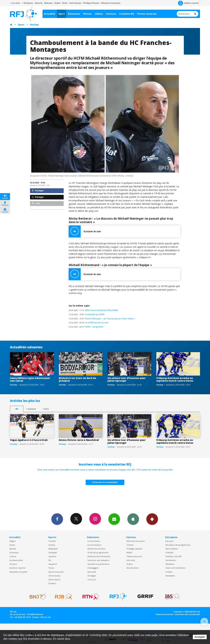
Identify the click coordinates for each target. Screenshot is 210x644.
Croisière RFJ (127, 14)
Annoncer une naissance (98, 560)
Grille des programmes (98, 553)
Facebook (57, 519)
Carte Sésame (75, 3)
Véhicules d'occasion (136, 541)
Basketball (53, 549)
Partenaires (171, 560)
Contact (169, 572)
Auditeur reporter (18, 568)
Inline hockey (54, 576)
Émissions (74, 14)
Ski (50, 560)
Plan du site (46, 617)
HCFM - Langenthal (86, 327)
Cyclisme (52, 556)
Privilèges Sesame (134, 549)
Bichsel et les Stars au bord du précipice (77, 379)
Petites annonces (134, 556)
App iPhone (133, 519)
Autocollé (92, 572)
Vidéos (99, 14)
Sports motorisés (56, 572)
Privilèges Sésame (91, 3)
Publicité (169, 553)
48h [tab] (17, 409)
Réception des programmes (178, 545)
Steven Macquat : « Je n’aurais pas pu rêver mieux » (102, 319)
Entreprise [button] (27, 3)
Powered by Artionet (165, 614)
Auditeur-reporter (188, 3)
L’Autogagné (93, 568)
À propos (169, 541)
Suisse (12, 545)
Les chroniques (94, 545)
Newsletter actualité (18, 572)
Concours (92, 579)
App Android (152, 519)
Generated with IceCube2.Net (187, 614)
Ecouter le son (85, 231)
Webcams (48, 3)
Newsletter (170, 576)
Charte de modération (175, 568)
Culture (13, 556)
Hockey (34, 25)
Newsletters (114, 519)
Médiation (170, 564)
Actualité (50, 14)
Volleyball (53, 553)
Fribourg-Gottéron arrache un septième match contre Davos (175, 379)
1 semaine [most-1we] (31, 409)
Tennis (51, 568)
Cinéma (130, 545)
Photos (87, 14)
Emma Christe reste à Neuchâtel (79, 440)
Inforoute (39, 3)
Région (13, 541)
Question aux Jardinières (98, 564)
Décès (65, 3)
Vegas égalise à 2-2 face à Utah (29, 440)
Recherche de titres (96, 549)
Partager (38, 191)
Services (111, 14)
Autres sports (54, 579)
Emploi (57, 3)
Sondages (92, 576)
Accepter (200, 637)
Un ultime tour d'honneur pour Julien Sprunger (127, 379)
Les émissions (94, 541)
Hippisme (53, 564)
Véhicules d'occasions (111, 3)
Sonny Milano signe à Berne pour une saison (30, 379)
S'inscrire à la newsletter (105, 482)
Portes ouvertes (147, 14)
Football (52, 541)
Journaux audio (16, 560)
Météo (129, 553)
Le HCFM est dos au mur (89, 323)
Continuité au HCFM (86, 314)
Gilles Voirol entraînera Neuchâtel (93, 310)
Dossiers (13, 564)
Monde (13, 549)
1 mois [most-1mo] (46, 409)
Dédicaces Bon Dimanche (99, 556)
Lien (36, 203)
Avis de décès (132, 568)
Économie (14, 553)
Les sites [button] (15, 3)
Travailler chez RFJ (173, 556)
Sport (62, 14)
